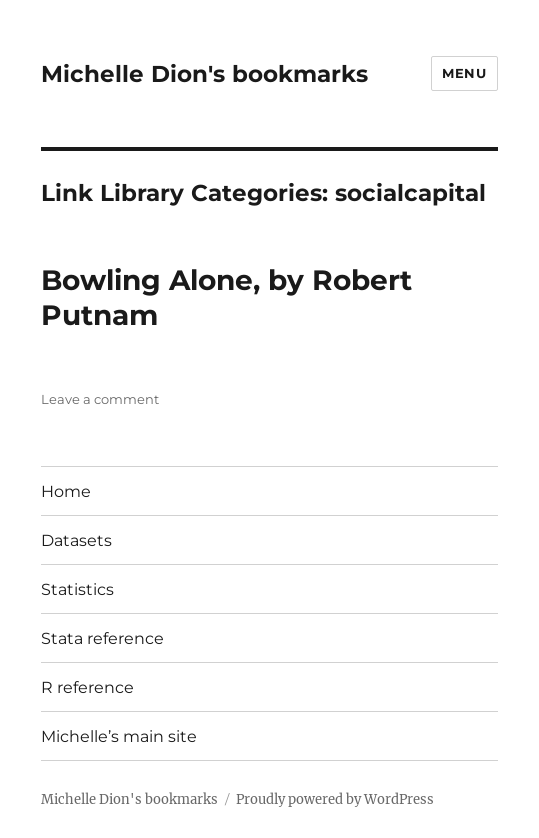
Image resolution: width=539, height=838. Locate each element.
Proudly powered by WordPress (335, 799)
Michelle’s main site (119, 736)
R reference (87, 687)
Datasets (76, 540)
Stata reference (102, 638)
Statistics (77, 589)
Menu (464, 73)
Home (66, 491)
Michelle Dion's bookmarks (204, 74)
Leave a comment (100, 399)
